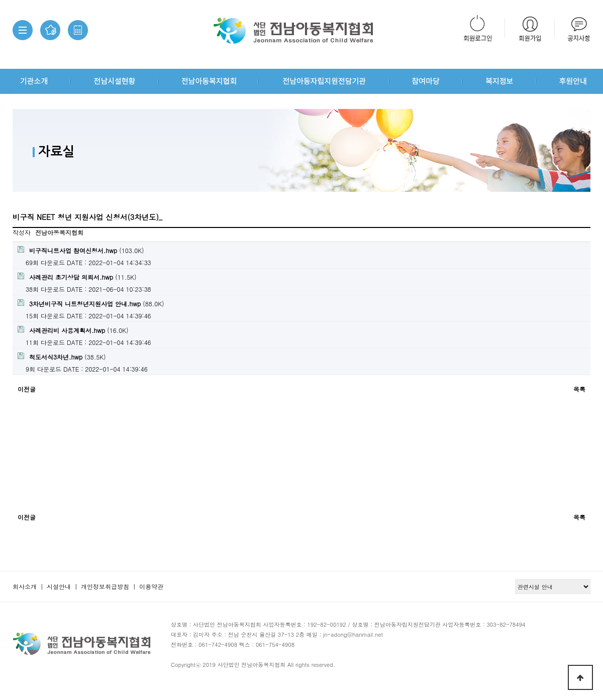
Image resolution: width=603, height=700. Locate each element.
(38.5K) (62, 357)
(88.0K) (91, 304)
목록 (579, 389)
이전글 (27, 389)
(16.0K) (73, 330)
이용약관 (151, 586)
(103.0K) (81, 250)
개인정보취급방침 (105, 586)
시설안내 (59, 586)
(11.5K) (77, 277)
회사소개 (25, 586)
